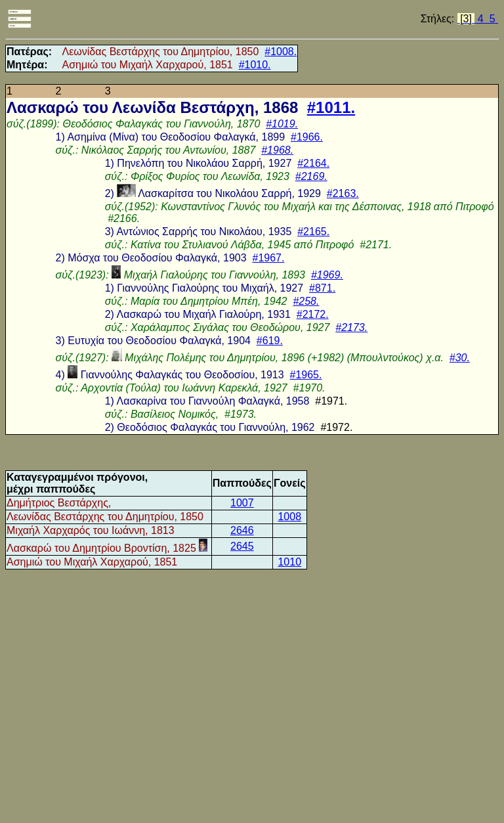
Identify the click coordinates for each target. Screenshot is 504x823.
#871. (322, 288)
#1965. (306, 375)
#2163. (343, 193)
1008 (289, 517)
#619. (270, 341)
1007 (242, 503)
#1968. (277, 150)
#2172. (313, 314)
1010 (289, 562)
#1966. (307, 137)
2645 (242, 546)
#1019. (282, 124)
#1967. (268, 258)
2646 (242, 530)
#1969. (327, 275)
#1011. (331, 107)
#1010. (255, 65)
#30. (460, 358)
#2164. (313, 163)
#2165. (313, 232)
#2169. (311, 176)
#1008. (281, 52)
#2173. (351, 327)
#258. (306, 301)
